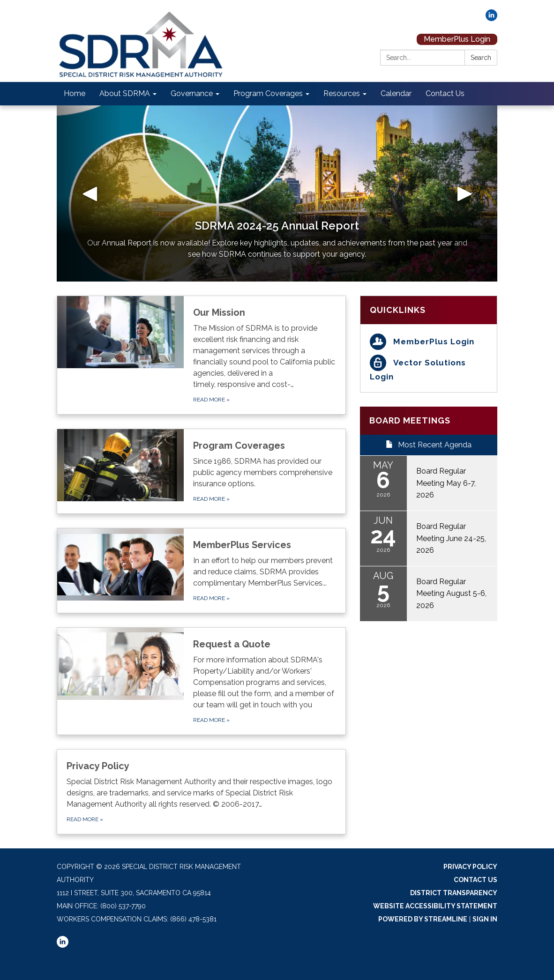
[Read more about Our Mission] (201, 355)
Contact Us (475, 880)
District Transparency (454, 893)
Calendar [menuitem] (396, 93)
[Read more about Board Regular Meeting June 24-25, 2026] (429, 538)
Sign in (485, 919)
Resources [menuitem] (342, 93)
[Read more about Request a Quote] (201, 681)
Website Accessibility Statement (435, 906)
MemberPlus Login (457, 39)
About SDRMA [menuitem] (125, 93)
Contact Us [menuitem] (445, 93)
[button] (90, 193)
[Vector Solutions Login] (429, 369)
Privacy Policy (470, 867)
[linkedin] (491, 19)
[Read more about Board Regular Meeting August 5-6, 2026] (429, 594)
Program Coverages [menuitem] (268, 93)
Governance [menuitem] (192, 93)
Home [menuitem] (75, 93)
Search (481, 58)
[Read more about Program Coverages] (201, 471)
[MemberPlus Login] (429, 342)
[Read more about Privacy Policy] (201, 792)
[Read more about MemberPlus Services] (201, 571)
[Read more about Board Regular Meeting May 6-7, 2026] (429, 483)
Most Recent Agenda (429, 445)
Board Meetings (410, 420)
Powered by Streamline (423, 919)
